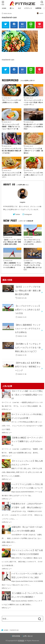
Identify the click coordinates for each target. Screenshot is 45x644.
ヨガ (19, 8)
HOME (4, 8)
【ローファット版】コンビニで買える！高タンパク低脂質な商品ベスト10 (27, 395)
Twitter (18, 214)
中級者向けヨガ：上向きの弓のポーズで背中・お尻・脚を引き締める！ (27, 505)
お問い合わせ (28, 636)
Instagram (28, 214)
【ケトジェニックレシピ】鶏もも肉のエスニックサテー (27, 463)
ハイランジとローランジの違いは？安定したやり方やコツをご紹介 (27, 575)
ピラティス (28, 8)
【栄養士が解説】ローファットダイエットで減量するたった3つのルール (27, 441)
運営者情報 (16, 636)
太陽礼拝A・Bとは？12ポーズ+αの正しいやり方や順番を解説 (27, 529)
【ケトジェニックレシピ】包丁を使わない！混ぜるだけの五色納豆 (27, 552)
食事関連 (38, 8)
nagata (22, 202)
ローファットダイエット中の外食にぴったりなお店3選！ (27, 416)
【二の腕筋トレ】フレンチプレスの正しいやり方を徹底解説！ (27, 595)
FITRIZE (21, 641)
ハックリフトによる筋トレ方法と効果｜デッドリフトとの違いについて (27, 486)
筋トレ (12, 8)
